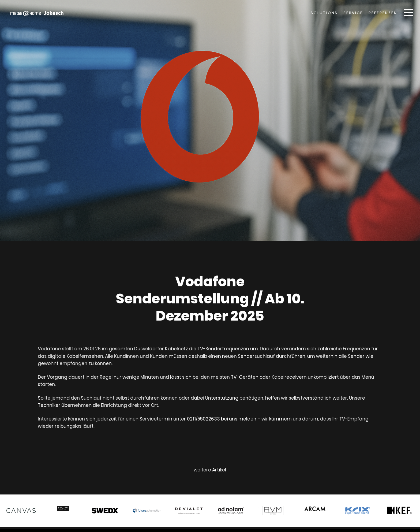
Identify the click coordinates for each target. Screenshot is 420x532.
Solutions (324, 13)
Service (353, 13)
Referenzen (383, 13)
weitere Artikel (210, 470)
